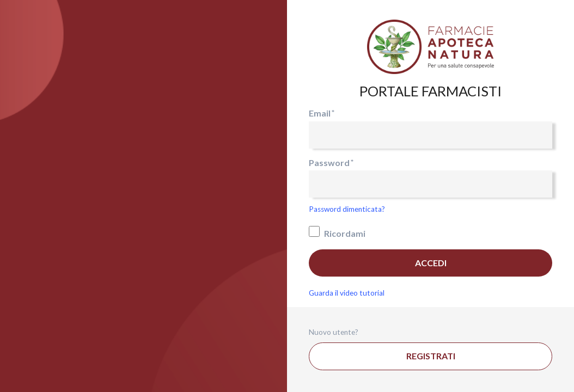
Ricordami (337, 232)
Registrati (431, 356)
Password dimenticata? (347, 209)
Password (329, 163)
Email (320, 113)
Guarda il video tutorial (347, 293)
